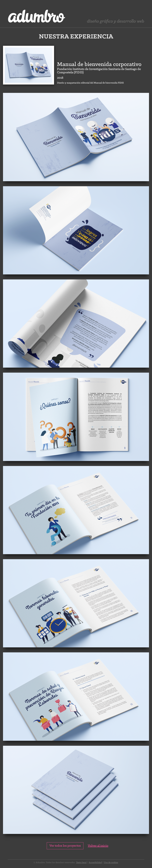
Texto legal (81, 863)
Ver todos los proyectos (65, 846)
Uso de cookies (111, 863)
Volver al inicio (98, 846)
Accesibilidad (95, 863)
